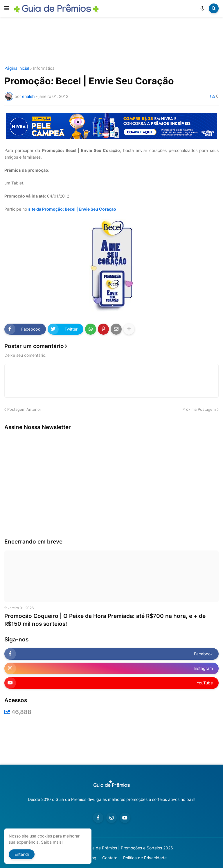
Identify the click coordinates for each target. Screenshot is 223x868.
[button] (7, 8)
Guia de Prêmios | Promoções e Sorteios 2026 (130, 848)
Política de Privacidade (145, 858)
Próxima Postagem (199, 409)
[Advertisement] (111, 42)
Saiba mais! (52, 842)
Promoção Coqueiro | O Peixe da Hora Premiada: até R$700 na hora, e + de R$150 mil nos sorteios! (105, 620)
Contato (110, 858)
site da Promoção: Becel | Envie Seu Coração (72, 209)
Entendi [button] (22, 854)
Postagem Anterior (24, 409)
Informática (44, 68)
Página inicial (17, 68)
